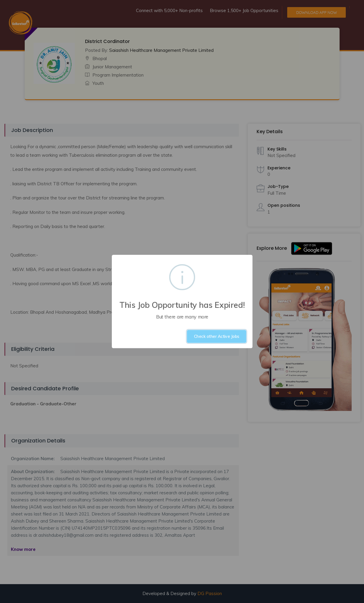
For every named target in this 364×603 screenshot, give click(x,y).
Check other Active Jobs (217, 336)
